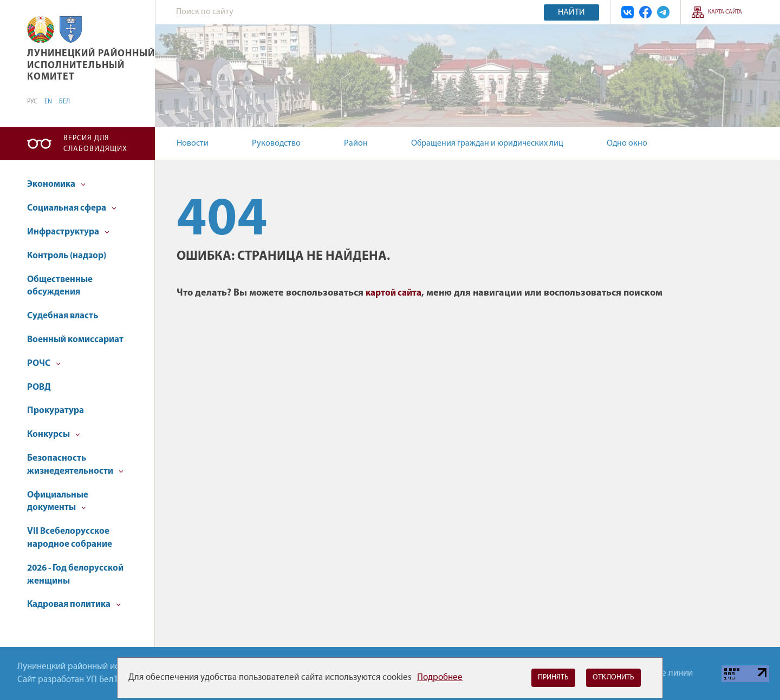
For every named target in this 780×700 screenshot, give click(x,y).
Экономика (56, 184)
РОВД (39, 387)
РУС (32, 102)
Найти (571, 12)
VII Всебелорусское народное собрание (70, 538)
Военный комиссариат (75, 340)
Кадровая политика (74, 604)
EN (48, 102)
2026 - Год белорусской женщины (75, 575)
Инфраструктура (68, 232)
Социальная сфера (72, 208)
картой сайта (394, 293)
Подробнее (440, 678)
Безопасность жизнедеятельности (75, 465)
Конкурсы (54, 434)
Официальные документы (58, 502)
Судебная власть (63, 316)
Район (356, 143)
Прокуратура (56, 411)
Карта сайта (725, 12)
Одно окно (627, 143)
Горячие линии (664, 673)
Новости (193, 143)
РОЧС (44, 364)
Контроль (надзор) (67, 256)
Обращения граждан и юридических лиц (487, 143)
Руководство (276, 143)
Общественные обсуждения (60, 286)
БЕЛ (64, 102)
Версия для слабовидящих (95, 144)
